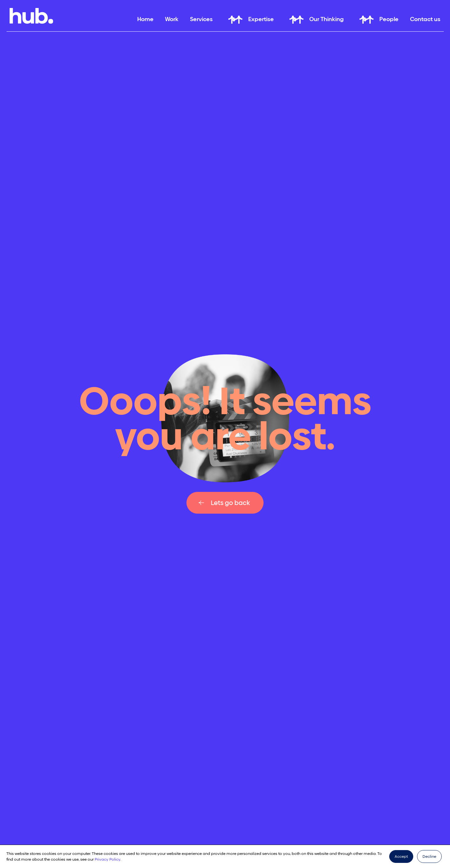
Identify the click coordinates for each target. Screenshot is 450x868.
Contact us (425, 19)
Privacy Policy (107, 859)
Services (201, 19)
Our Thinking (327, 19)
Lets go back (230, 503)
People (389, 19)
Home (145, 19)
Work (172, 19)
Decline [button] (429, 856)
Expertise (261, 19)
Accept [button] (401, 856)
